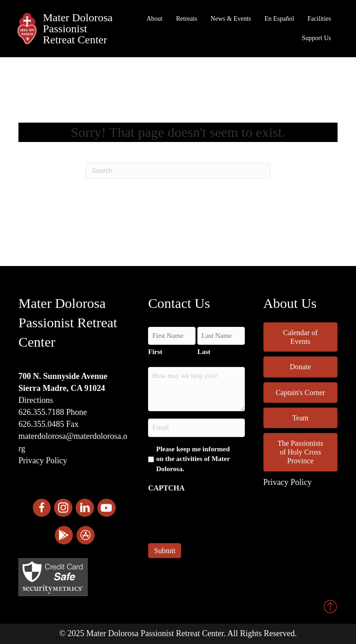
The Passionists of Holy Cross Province (300, 452)
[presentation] (218, 515)
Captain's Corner (300, 393)
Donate (300, 367)
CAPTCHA (166, 488)
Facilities (319, 19)
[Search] (178, 171)
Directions (36, 400)
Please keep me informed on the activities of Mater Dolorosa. (193, 459)
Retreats (187, 19)
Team (300, 418)
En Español (279, 19)
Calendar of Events (300, 337)
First (155, 352)
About (155, 19)
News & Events (231, 19)
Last (204, 352)
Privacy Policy (43, 461)
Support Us (317, 38)
